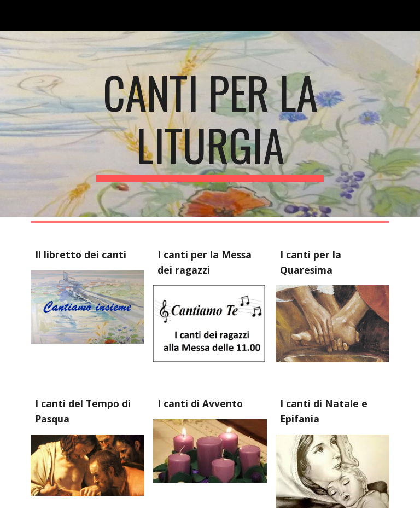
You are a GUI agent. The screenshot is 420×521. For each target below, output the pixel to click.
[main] (210, 124)
